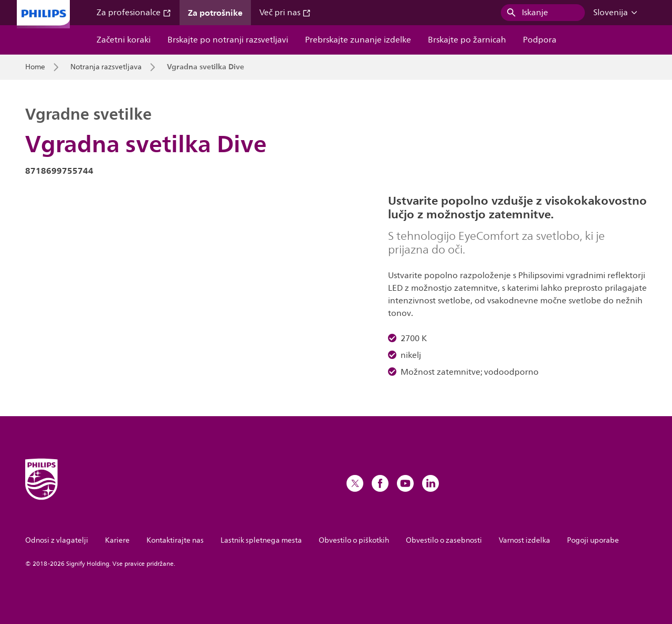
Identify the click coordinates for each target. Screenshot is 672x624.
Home (35, 67)
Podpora (540, 40)
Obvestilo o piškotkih (354, 540)
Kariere (117, 540)
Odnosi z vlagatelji (57, 540)
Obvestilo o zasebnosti (444, 540)
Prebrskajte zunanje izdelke (358, 40)
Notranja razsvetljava (106, 67)
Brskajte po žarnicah (467, 40)
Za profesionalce (134, 13)
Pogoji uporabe (593, 540)
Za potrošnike (215, 13)
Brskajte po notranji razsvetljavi (228, 40)
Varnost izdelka (524, 540)
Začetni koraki (124, 40)
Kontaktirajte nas (175, 540)
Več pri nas (285, 13)
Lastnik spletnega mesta (261, 540)
